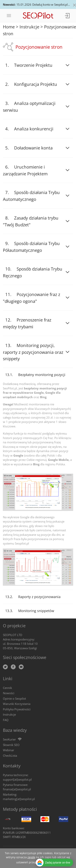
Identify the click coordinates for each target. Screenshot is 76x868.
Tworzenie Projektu (33, 65)
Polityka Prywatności (17, 709)
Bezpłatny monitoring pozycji (42, 375)
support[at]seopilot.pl (17, 779)
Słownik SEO (11, 745)
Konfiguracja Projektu (36, 84)
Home (9, 27)
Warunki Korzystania (17, 704)
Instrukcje (29, 27)
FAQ (6, 720)
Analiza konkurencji (34, 129)
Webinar (9, 750)
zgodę (31, 857)
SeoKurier (9, 739)
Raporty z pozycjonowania (39, 597)
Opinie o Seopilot (14, 698)
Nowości (9, 693)
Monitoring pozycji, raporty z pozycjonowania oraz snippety (33, 352)
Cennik (7, 688)
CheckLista (10, 756)
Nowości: (9, 4)
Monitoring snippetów (36, 611)
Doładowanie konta (33, 148)
